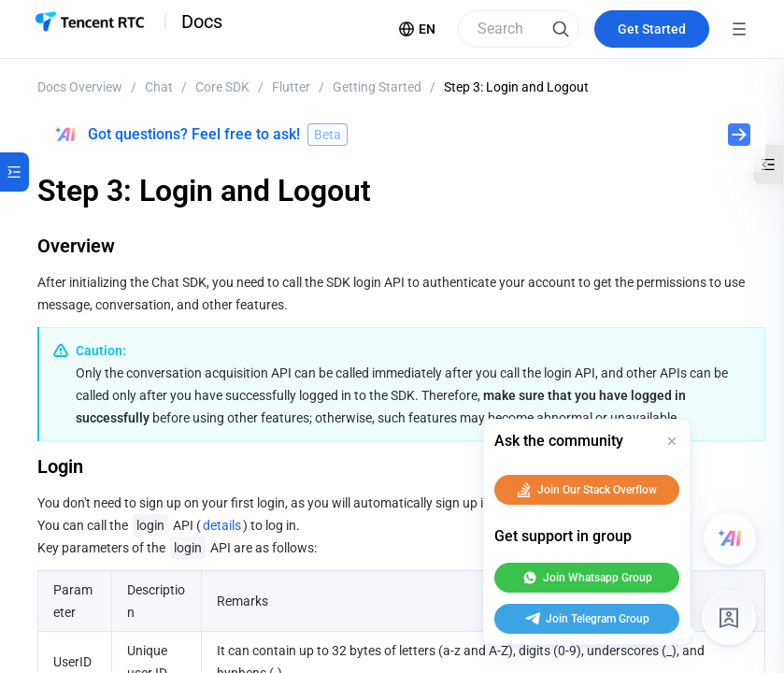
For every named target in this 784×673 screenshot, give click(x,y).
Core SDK (222, 87)
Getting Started (377, 87)
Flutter (291, 87)
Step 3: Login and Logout (516, 87)
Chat (159, 87)
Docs (202, 21)
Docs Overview (80, 87)
